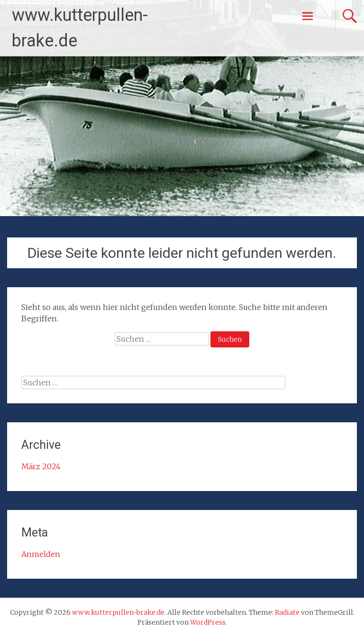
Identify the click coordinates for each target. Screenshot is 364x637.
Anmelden (41, 554)
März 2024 (41, 466)
